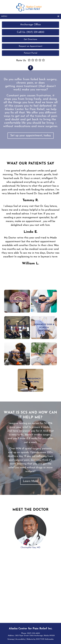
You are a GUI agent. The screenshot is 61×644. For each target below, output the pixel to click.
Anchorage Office (30, 25)
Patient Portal (30, 53)
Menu (4, 16)
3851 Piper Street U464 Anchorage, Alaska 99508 (35, 636)
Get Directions (30, 39)
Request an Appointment (31, 46)
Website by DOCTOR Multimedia (40, 639)
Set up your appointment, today (31, 136)
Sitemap (11, 639)
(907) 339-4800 (33, 633)
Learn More (30, 481)
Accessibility (20, 639)
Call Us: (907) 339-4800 (31, 32)
